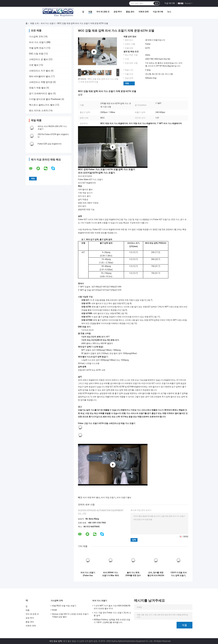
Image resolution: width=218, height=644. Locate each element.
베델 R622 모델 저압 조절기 (64, 606)
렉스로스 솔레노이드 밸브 (42, 105)
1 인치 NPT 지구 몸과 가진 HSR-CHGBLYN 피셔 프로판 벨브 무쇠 (112, 607)
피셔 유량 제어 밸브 (91, 497)
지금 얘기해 (170, 3)
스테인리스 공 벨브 (39, 59)
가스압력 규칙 (36, 37)
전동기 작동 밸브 (37, 88)
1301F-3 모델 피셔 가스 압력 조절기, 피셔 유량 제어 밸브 (178, 574)
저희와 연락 (144, 12)
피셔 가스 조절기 (48, 23)
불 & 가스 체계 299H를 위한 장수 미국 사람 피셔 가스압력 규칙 (133, 574)
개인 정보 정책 (56, 641)
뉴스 (169, 12)
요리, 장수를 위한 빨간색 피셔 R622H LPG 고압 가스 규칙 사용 (156, 574)
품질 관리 (130, 12)
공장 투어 (118, 12)
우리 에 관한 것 (103, 12)
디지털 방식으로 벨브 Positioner (45, 99)
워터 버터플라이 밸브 (40, 76)
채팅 (127, 83)
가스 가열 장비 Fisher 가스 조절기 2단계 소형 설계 (112, 614)
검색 (157, 3)
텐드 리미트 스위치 (39, 111)
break (54, 610)
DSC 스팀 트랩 (36, 54)
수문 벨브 (34, 65)
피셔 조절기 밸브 (124, 497)
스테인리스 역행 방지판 (41, 82)
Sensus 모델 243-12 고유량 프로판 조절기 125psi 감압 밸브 (70, 615)
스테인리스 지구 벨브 (40, 71)
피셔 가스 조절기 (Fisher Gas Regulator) (88, 574)
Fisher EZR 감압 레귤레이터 (50, 144)
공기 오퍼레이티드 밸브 (41, 93)
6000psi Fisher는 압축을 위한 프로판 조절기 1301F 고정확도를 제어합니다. (112, 621)
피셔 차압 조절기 (108, 497)
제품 (90, 12)
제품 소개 (34, 23)
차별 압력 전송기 (37, 48)
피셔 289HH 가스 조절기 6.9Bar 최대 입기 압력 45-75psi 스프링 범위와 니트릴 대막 (110, 574)
